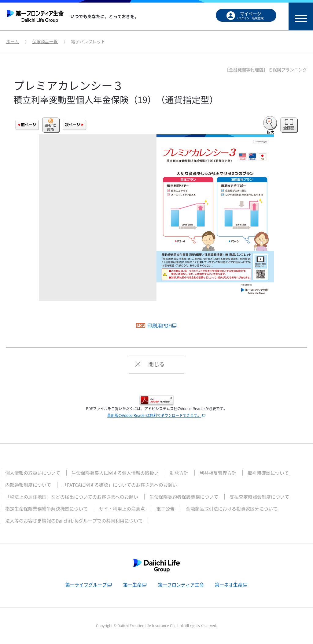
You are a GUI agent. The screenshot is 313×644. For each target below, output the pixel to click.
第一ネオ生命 (229, 585)
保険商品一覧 (45, 41)
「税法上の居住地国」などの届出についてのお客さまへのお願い (72, 497)
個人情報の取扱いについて (33, 473)
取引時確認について (268, 473)
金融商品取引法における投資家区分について (232, 509)
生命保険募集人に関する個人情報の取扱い (115, 473)
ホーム (13, 41)
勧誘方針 (179, 473)
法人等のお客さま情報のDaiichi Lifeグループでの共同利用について (74, 521)
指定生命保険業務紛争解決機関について (46, 509)
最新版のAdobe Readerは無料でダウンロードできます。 (154, 415)
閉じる (156, 364)
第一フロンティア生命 (181, 585)
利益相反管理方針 (218, 473)
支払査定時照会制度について (259, 497)
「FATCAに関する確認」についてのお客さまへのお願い (120, 485)
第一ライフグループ (86, 585)
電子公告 (165, 509)
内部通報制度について (28, 485)
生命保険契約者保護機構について (184, 497)
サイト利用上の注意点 (122, 509)
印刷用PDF (153, 325)
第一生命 (132, 585)
